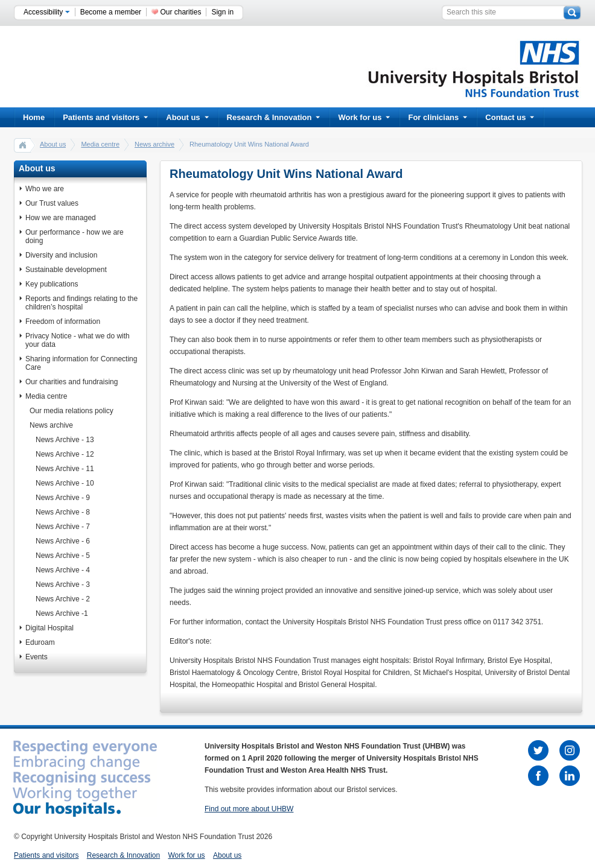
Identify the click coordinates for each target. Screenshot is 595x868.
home (23, 145)
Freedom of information (63, 322)
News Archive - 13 (65, 440)
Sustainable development (66, 270)
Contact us (510, 117)
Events (37, 657)
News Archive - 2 (63, 599)
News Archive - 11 (65, 469)
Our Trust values (52, 203)
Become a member (111, 12)
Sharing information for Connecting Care (81, 363)
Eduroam (40, 642)
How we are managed (61, 218)
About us (187, 117)
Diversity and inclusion (61, 255)
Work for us (364, 117)
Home (34, 117)
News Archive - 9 (63, 498)
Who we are (45, 189)
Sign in (222, 12)
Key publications (52, 284)
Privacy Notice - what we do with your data (78, 340)
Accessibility (47, 12)
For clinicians (437, 117)
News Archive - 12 (65, 454)
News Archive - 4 (63, 570)
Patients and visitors (105, 117)
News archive (154, 144)
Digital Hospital (49, 628)
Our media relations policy (72, 411)
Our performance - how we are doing (75, 236)
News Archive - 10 (65, 483)
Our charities (180, 12)
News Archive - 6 (63, 541)
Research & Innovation (274, 117)
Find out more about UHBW (249, 809)
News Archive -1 (62, 613)
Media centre (100, 144)
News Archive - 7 (63, 527)
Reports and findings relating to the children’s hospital (81, 303)
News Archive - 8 (63, 512)
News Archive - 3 (63, 584)
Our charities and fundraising (72, 382)
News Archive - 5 (63, 556)
